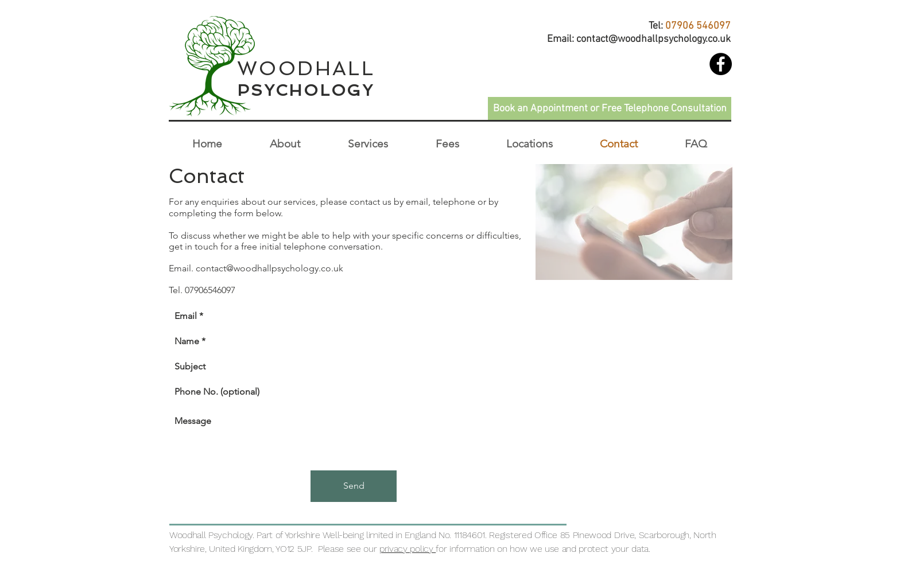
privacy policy (408, 549)
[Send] (354, 486)
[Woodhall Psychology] (721, 64)
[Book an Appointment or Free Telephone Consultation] (610, 109)
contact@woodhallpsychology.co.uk (653, 39)
